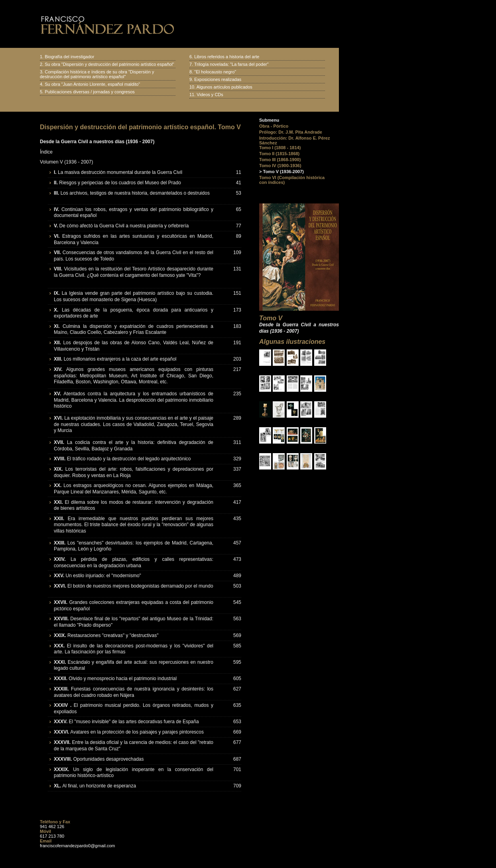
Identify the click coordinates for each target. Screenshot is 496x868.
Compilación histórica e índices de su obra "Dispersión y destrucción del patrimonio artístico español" (97, 74)
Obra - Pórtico (274, 126)
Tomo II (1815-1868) (279, 154)
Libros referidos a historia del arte (227, 57)
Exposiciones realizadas (218, 79)
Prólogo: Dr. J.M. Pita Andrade (291, 132)
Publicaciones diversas (67, 92)
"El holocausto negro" (215, 72)
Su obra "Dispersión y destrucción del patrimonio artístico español (109, 64)
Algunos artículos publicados (224, 87)
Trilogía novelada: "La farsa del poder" (231, 64)
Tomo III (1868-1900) (280, 160)
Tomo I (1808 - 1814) (280, 148)
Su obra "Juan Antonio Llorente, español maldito (92, 84)
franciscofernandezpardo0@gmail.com (77, 846)
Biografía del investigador (69, 57)
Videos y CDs (210, 95)
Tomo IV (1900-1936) (280, 166)
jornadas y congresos (114, 92)
